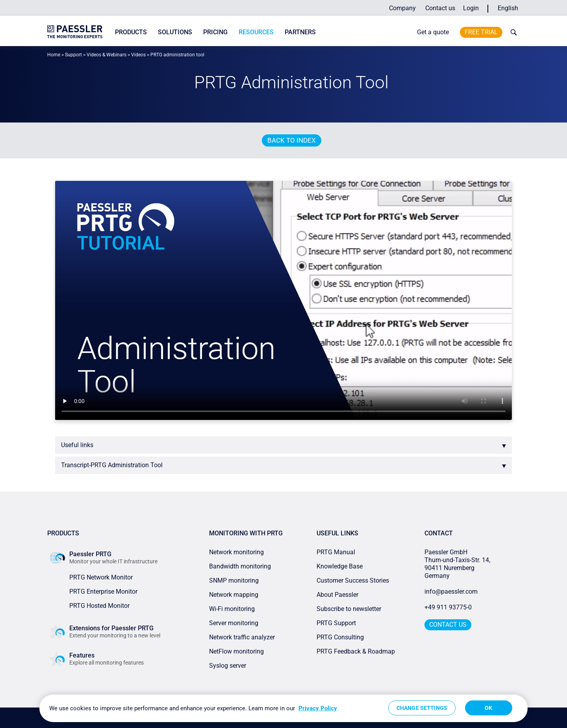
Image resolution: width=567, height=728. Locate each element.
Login (471, 8)
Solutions (175, 32)
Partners (300, 32)
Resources (256, 32)
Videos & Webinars (107, 55)
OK (488, 708)
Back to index (292, 140)
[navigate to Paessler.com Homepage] (75, 32)
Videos (138, 55)
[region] (283, 708)
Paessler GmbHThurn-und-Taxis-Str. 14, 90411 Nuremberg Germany (458, 564)
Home (54, 55)
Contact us (440, 8)
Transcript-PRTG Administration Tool (112, 465)
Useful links (77, 445)
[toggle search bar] (512, 32)
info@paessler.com (451, 591)
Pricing (215, 32)
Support (73, 55)
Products (131, 32)
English (508, 8)
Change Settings (422, 708)
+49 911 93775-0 (448, 607)
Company (402, 8)
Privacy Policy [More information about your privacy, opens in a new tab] (318, 708)
